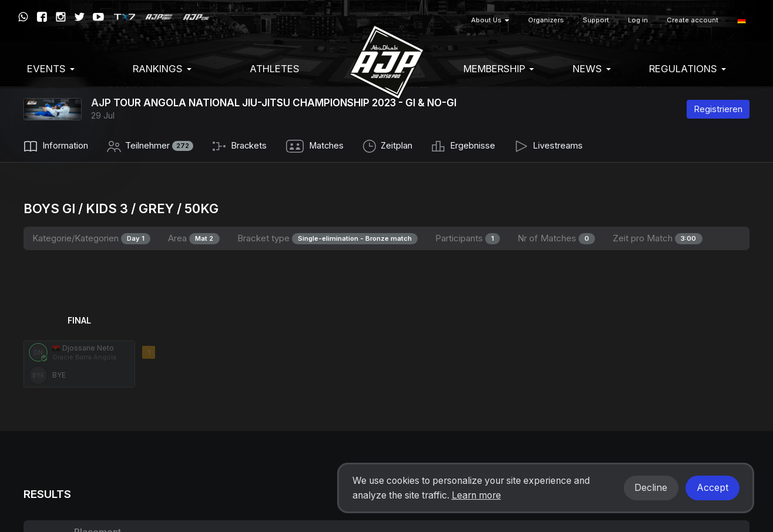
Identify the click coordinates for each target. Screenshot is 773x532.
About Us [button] (490, 20)
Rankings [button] (162, 69)
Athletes (275, 69)
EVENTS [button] (51, 69)
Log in (638, 20)
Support (596, 20)
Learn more (476, 495)
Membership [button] (499, 69)
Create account (693, 20)
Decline (651, 488)
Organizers (546, 20)
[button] (742, 20)
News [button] (592, 69)
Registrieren (718, 109)
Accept (712, 488)
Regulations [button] (688, 69)
